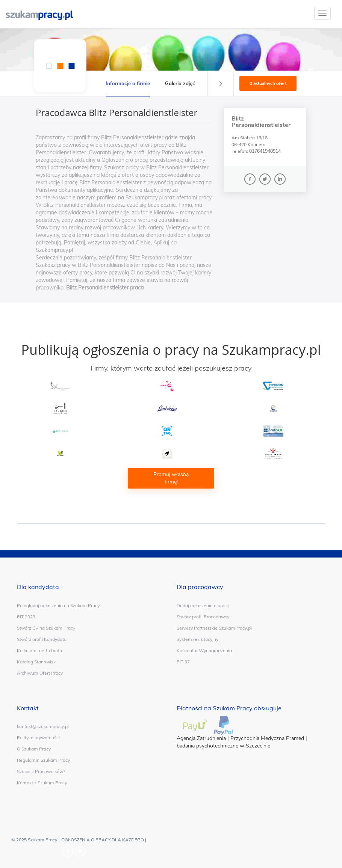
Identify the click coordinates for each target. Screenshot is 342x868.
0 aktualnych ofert (268, 83)
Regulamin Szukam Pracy (43, 760)
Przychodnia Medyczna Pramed (267, 738)
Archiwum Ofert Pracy (40, 673)
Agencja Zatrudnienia (201, 738)
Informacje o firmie (128, 83)
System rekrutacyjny (197, 639)
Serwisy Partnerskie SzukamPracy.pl (214, 628)
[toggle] (322, 13)
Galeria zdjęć (180, 83)
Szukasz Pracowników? (41, 771)
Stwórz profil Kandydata (42, 639)
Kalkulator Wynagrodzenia (204, 650)
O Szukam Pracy (34, 749)
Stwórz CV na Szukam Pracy (46, 628)
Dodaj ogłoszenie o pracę (203, 605)
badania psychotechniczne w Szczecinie (223, 746)
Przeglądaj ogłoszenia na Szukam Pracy (58, 605)
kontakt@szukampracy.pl (43, 726)
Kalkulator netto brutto (40, 650)
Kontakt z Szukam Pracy (42, 783)
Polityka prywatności (38, 738)
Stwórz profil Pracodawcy (203, 617)
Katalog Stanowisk (36, 662)
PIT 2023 (26, 617)
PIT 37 (183, 662)
